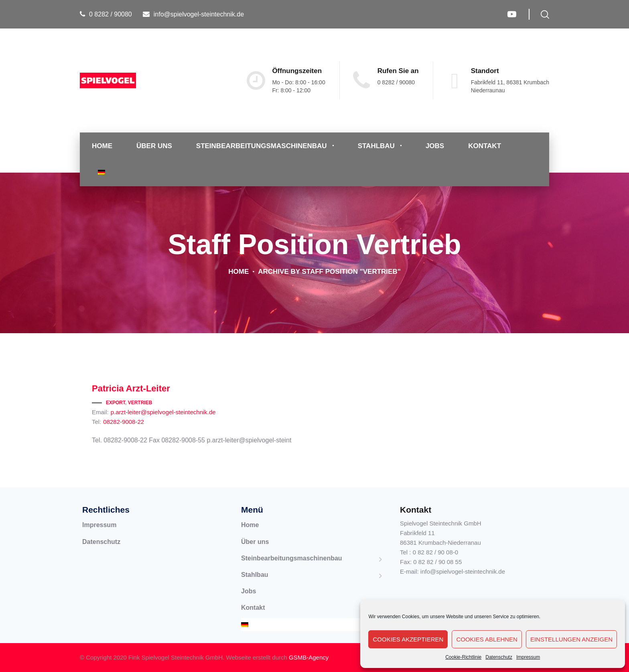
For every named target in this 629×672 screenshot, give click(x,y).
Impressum (528, 657)
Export (116, 403)
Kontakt (485, 146)
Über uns (154, 146)
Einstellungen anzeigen (571, 639)
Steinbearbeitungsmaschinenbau (262, 146)
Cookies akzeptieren (408, 639)
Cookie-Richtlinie (463, 657)
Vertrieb (140, 403)
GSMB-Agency (309, 657)
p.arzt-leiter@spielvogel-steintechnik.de (163, 412)
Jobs (435, 146)
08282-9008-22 (124, 422)
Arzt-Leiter (131, 388)
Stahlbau (376, 146)
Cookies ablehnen (487, 639)
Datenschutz (499, 657)
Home (102, 146)
